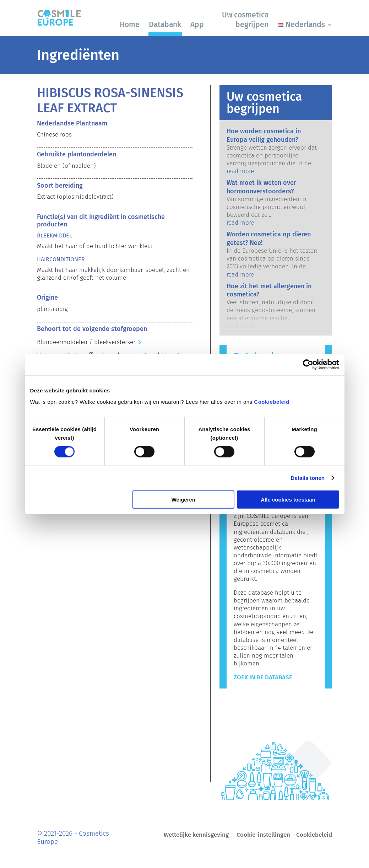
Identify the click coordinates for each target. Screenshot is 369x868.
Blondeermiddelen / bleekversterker (86, 342)
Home (130, 25)
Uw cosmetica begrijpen (245, 20)
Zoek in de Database (263, 677)
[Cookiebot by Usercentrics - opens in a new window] (308, 365)
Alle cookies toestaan (288, 499)
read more (240, 171)
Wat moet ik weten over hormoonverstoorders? (261, 187)
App (197, 25)
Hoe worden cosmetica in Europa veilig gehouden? (264, 135)
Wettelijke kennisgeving (196, 835)
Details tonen (308, 478)
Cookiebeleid (272, 401)
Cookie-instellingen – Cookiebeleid (284, 835)
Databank (165, 25)
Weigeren (183, 499)
